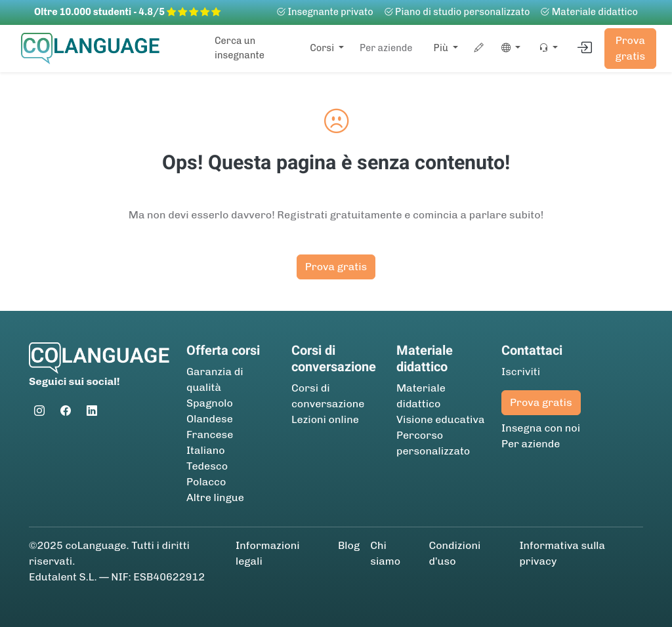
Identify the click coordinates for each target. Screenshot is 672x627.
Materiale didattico (589, 12)
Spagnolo (210, 403)
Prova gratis (631, 48)
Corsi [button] (323, 48)
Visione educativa (441, 419)
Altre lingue (215, 497)
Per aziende (386, 48)
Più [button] (442, 48)
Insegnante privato (325, 12)
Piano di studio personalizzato (457, 12)
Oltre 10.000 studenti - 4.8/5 (127, 12)
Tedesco (207, 466)
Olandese (210, 419)
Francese (210, 435)
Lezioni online (325, 419)
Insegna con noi (541, 428)
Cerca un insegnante (240, 48)
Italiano (206, 450)
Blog (349, 545)
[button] (508, 49)
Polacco (206, 482)
